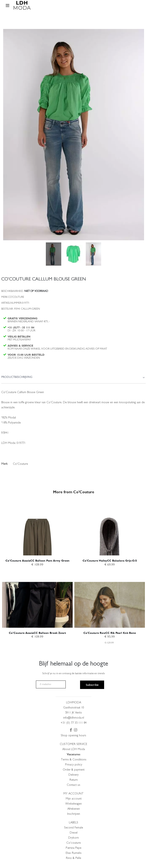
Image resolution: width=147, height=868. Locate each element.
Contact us (73, 785)
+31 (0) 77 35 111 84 (74, 723)
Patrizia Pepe (73, 848)
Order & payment (74, 770)
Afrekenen (74, 809)
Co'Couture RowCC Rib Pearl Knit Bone (110, 633)
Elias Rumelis (74, 853)
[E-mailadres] (51, 684)
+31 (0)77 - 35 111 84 (21, 327)
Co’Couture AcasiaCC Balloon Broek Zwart (37, 633)
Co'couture (73, 843)
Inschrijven (74, 814)
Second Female (74, 828)
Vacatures (73, 754)
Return (74, 780)
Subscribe (92, 685)
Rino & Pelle (73, 858)
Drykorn (73, 838)
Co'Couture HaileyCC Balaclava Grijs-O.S (110, 561)
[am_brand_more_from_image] (37, 528)
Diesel (74, 833)
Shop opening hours (73, 736)
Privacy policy (74, 765)
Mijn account (74, 799)
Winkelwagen (73, 804)
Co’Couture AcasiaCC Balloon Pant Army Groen (37, 561)
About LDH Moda (74, 749)
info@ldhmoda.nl (74, 718)
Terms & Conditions (74, 760)
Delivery (73, 775)
